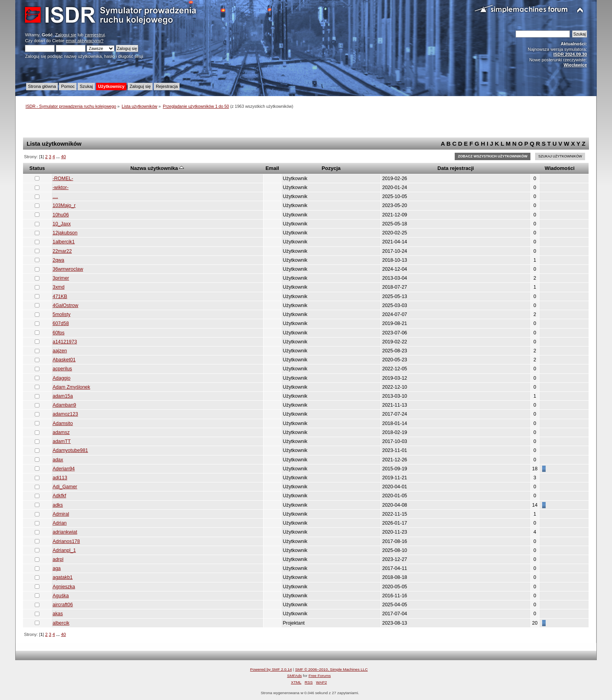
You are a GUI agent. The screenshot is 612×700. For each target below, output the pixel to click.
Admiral (61, 514)
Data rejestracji (456, 168)
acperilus (62, 369)
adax (58, 460)
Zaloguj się (66, 35)
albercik (61, 623)
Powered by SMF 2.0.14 (271, 669)
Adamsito (63, 423)
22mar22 (62, 251)
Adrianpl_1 (64, 550)
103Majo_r (64, 205)
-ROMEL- (63, 179)
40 (63, 157)
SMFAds (295, 676)
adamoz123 (65, 414)
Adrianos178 (66, 541)
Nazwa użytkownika (157, 168)
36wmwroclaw (68, 269)
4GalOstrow (66, 305)
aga (57, 568)
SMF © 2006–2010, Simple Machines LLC (331, 669)
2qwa (59, 260)
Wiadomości (560, 168)
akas (58, 614)
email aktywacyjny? (85, 41)
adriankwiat (65, 532)
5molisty (62, 314)
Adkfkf (60, 496)
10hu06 (61, 215)
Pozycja (331, 168)
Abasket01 (64, 360)
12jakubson (65, 233)
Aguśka (61, 596)
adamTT (62, 441)
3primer (61, 278)
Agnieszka (64, 587)
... (59, 157)
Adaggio (62, 378)
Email (272, 168)
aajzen (60, 351)
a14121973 (65, 342)
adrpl (58, 559)
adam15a (63, 396)
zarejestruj (95, 35)
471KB (60, 296)
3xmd (59, 287)
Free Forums (319, 676)
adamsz (61, 432)
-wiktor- (61, 187)
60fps (59, 333)
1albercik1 (64, 242)
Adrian (60, 523)
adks (58, 505)
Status (37, 168)
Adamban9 (64, 405)
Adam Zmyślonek (71, 387)
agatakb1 (63, 577)
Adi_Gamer (65, 487)
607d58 (61, 323)
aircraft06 (63, 605)
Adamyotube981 (70, 450)
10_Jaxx (62, 224)
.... (55, 196)
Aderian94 (64, 469)
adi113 (60, 478)
